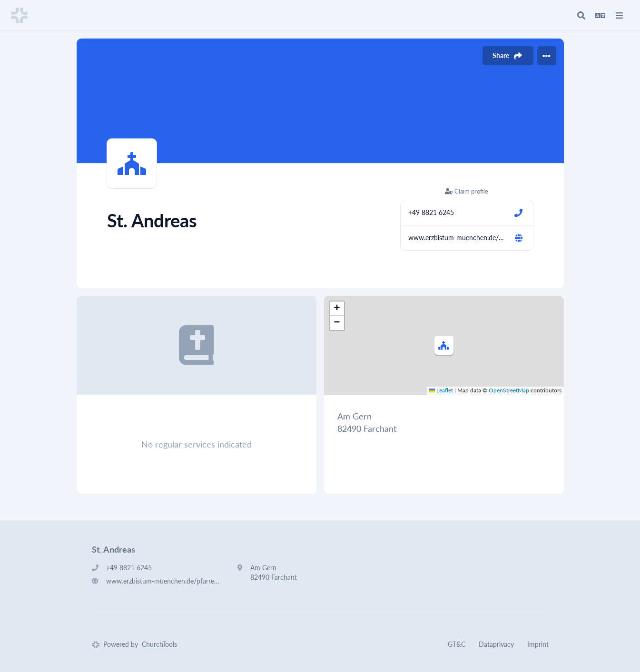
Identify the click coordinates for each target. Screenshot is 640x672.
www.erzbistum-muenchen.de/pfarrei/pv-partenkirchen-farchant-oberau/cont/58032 (457, 238)
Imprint (538, 644)
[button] (444, 345)
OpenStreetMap (509, 390)
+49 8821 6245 (431, 212)
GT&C (457, 644)
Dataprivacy (496, 644)
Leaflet (441, 390)
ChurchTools (159, 644)
